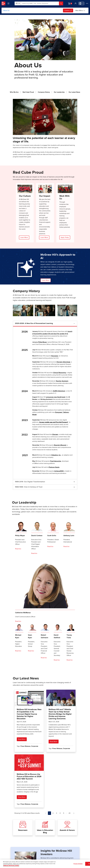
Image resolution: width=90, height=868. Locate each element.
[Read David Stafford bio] (57, 660)
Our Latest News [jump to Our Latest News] (74, 92)
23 (70, 813)
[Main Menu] (80, 10)
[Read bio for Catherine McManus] (18, 621)
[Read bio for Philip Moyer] (18, 549)
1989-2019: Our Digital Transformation (30, 482)
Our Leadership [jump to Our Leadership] (59, 92)
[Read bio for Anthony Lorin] (67, 546)
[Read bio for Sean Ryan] (31, 651)
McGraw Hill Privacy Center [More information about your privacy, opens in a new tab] (11, 866)
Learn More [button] (46, 280)
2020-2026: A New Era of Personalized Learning (34, 323)
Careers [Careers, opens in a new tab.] (68, 10)
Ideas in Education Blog (45, 831)
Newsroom (23, 830)
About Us (6, 10)
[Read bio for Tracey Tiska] (70, 660)
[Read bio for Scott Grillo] (51, 546)
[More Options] (87, 3)
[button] (76, 3)
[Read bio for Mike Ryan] (18, 651)
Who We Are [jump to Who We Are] (14, 92)
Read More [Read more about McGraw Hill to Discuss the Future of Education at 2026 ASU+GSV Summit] (22, 797)
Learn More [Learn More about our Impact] (44, 237)
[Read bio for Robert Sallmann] (44, 658)
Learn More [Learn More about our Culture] (24, 237)
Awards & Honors (67, 830)
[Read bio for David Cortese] (34, 553)
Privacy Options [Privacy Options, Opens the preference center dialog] (78, 864)
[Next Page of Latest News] (74, 813)
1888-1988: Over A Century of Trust (29, 487)
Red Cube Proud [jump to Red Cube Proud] (28, 92)
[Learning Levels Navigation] (8, 3)
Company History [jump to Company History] (44, 92)
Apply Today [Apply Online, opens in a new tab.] (65, 237)
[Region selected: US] (81, 3)
